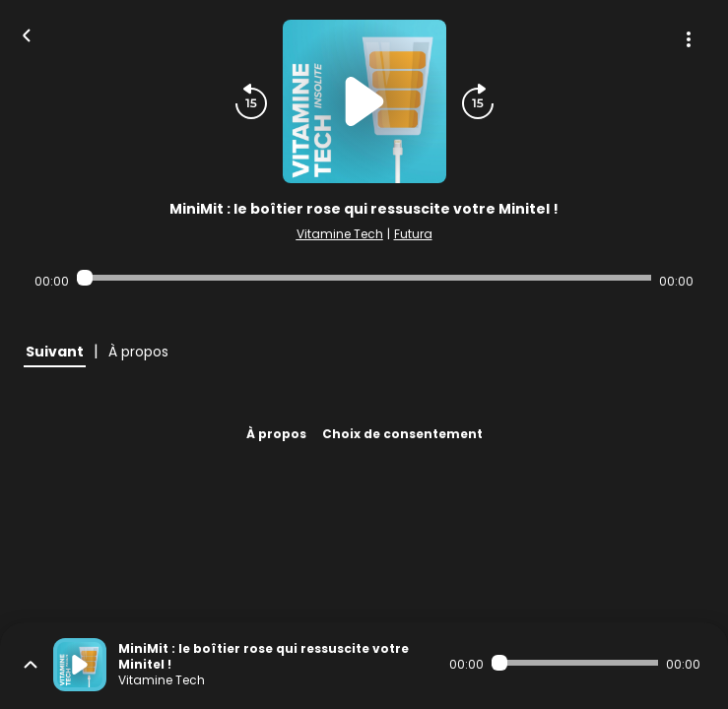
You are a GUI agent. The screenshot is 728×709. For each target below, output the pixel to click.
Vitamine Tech (340, 234)
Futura (413, 234)
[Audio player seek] (364, 278)
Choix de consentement (402, 434)
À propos (276, 434)
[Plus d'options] (689, 39)
